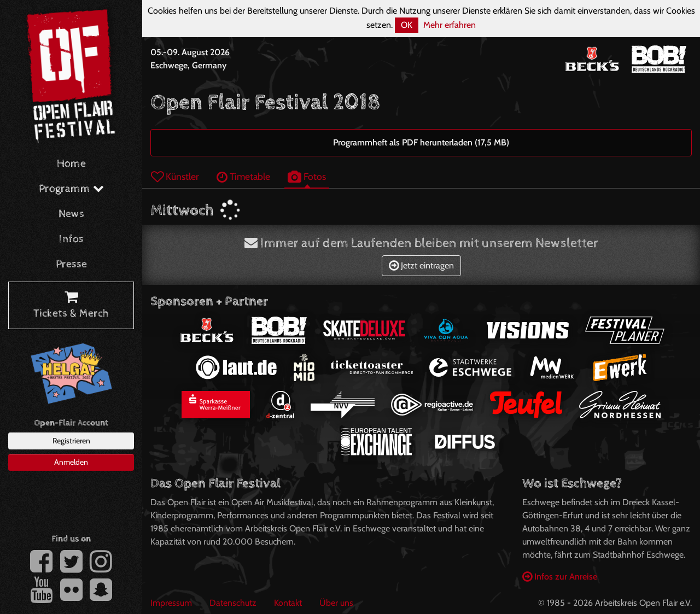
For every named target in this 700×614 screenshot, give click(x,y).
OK (407, 25)
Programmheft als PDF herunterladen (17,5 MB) (421, 142)
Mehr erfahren (450, 25)
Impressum (171, 603)
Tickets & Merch (71, 306)
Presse (71, 264)
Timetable (243, 176)
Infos (71, 239)
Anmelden (71, 462)
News (71, 214)
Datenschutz (233, 603)
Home (71, 164)
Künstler (175, 176)
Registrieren (71, 441)
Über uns (336, 603)
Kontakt (288, 603)
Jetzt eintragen (421, 265)
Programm (71, 189)
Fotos (307, 176)
